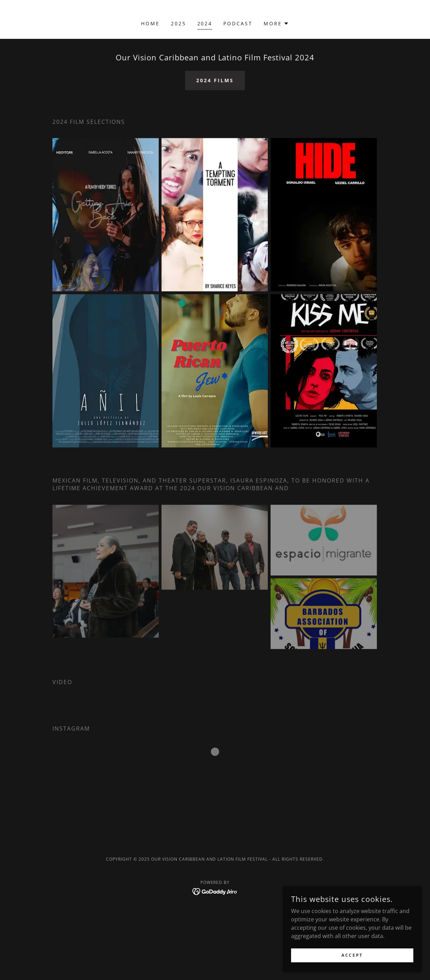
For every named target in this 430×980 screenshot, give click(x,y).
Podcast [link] (238, 23)
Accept (352, 955)
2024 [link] (205, 23)
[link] (215, 891)
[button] (276, 24)
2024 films (215, 80)
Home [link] (150, 23)
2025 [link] (179, 23)
